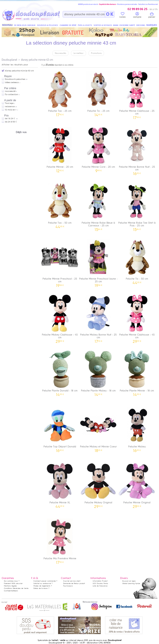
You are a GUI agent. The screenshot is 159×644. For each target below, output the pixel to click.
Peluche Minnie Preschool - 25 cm (60, 262)
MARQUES (152, 25)
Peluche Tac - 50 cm (60, 205)
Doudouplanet (9, 60)
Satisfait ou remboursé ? (43, 583)
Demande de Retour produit (74, 583)
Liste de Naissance (100, 586)
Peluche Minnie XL (60, 484)
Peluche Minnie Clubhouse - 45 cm (137, 318)
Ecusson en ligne (129, 581)
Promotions (96, 53)
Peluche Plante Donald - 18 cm (60, 372)
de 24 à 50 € (12, 122)
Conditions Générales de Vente (16, 588)
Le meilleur (79, 53)
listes (122, 16)
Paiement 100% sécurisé (13, 583)
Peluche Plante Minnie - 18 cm (137, 372)
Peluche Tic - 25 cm (98, 93)
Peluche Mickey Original (98, 484)
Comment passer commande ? (45, 581)
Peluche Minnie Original (137, 484)
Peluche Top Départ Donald (60, 428)
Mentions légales (10, 586)
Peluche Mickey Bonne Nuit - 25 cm (98, 318)
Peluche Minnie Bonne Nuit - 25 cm (137, 150)
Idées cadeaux (12, 82)
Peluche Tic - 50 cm (137, 260)
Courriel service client (72, 581)
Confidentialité (9, 591)
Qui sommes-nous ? (12, 581)
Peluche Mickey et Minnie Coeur (98, 428)
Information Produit (100, 581)
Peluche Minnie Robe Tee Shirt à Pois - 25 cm (137, 206)
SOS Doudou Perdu (100, 583)
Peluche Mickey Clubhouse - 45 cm (60, 318)
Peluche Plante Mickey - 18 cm (98, 372)
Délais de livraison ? (41, 588)
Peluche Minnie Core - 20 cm (98, 149)
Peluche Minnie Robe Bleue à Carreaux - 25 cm (98, 206)
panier (152, 16)
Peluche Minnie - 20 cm (60, 149)
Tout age (9, 103)
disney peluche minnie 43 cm (37, 60)
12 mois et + (11, 110)
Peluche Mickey (137, 428)
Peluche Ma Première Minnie (60, 540)
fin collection (12, 94)
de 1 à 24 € (11, 119)
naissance (10, 107)
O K (110, 14)
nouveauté (10, 91)
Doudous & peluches (15, 79)
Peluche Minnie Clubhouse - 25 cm (137, 94)
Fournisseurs (68, 586)
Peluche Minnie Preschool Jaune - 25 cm (98, 262)
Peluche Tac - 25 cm (60, 93)
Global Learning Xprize (131, 583)
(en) (16, 591)
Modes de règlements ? (43, 586)
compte (137, 16)
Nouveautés (60, 53)
